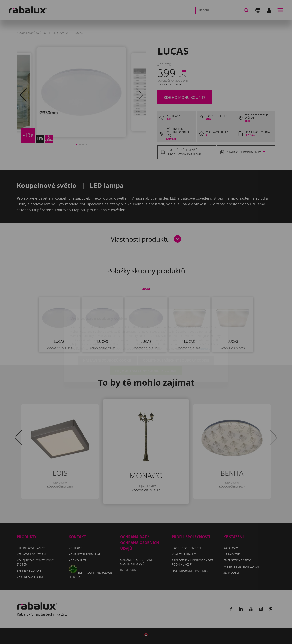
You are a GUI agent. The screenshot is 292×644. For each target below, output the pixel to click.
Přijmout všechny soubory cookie (146, 347)
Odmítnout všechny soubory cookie (176, 337)
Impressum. (206, 325)
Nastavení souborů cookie (107, 337)
